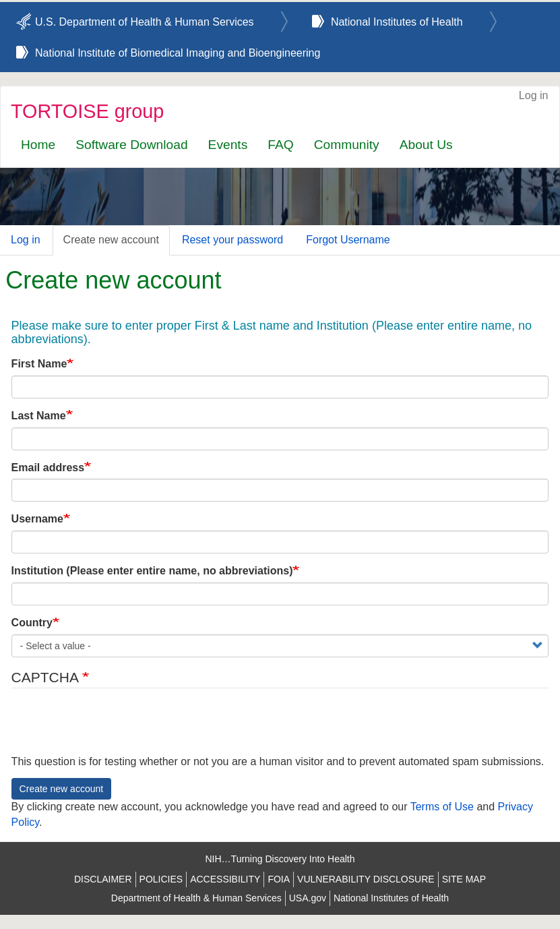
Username (37, 519)
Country (32, 623)
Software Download (131, 145)
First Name (39, 364)
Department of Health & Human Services (196, 898)
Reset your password (232, 240)
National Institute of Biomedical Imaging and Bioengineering (178, 53)
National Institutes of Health (397, 22)
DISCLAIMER (103, 879)
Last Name (39, 416)
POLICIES (161, 879)
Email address (48, 468)
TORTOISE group (87, 111)
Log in (534, 95)
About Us (426, 145)
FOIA (279, 879)
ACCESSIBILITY (225, 879)
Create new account (111, 240)
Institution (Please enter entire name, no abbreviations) (152, 571)
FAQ (280, 145)
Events (228, 145)
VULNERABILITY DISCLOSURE (366, 879)
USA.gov (308, 898)
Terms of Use (442, 807)
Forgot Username (348, 240)
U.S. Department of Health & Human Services (145, 22)
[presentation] (114, 728)
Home (38, 145)
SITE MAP (464, 879)
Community (347, 145)
